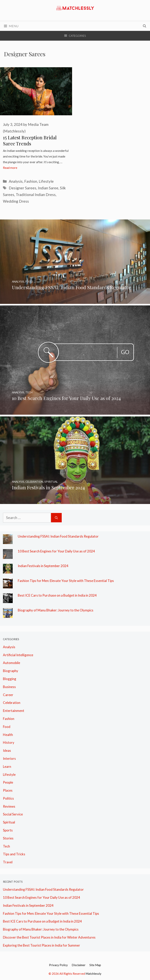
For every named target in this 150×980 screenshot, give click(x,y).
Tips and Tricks (14, 854)
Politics (8, 798)
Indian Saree (48, 188)
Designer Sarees (23, 188)
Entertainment (14, 711)
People (8, 782)
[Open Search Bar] (145, 26)
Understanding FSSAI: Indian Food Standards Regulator (58, 536)
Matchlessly (93, 974)
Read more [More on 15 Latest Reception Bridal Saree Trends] (10, 168)
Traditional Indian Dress (36, 195)
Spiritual (9, 822)
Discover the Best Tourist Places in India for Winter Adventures (49, 937)
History (9, 742)
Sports (8, 830)
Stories (8, 838)
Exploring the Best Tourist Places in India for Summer (42, 945)
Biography (11, 671)
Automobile (12, 663)
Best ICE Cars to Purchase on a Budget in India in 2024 (57, 595)
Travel (8, 862)
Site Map (95, 965)
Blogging (10, 679)
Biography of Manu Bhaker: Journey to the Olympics (56, 610)
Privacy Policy (58, 965)
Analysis (16, 181)
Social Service (13, 814)
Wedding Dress (16, 201)
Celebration (12, 703)
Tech (6, 846)
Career (8, 695)
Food (7, 727)
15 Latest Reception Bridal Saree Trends (30, 140)
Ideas (7, 750)
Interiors (9, 758)
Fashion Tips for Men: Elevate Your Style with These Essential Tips (66, 581)
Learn (7, 767)
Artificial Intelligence (18, 655)
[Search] (56, 518)
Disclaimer (79, 965)
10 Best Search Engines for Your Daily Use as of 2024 (56, 551)
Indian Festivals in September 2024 (43, 566)
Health (8, 735)
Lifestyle (46, 181)
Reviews (9, 806)
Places (8, 790)
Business (9, 687)
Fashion (31, 181)
